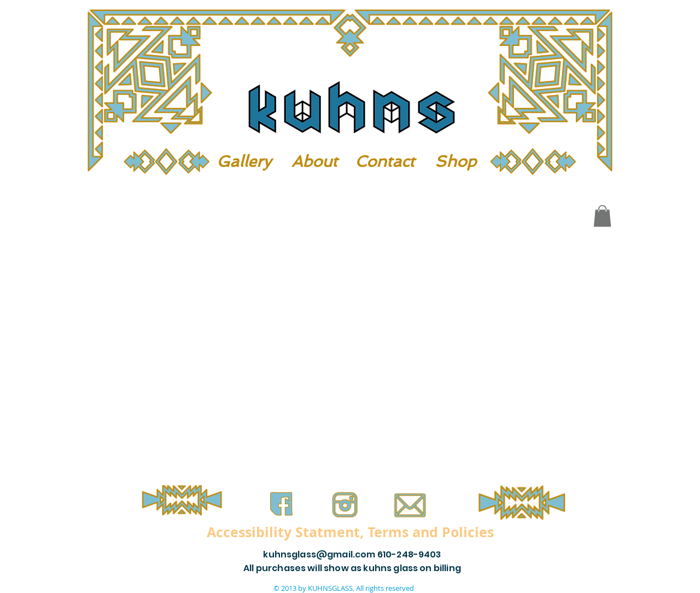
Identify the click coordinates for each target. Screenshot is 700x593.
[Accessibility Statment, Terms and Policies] (350, 532)
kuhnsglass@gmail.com (319, 554)
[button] (602, 216)
